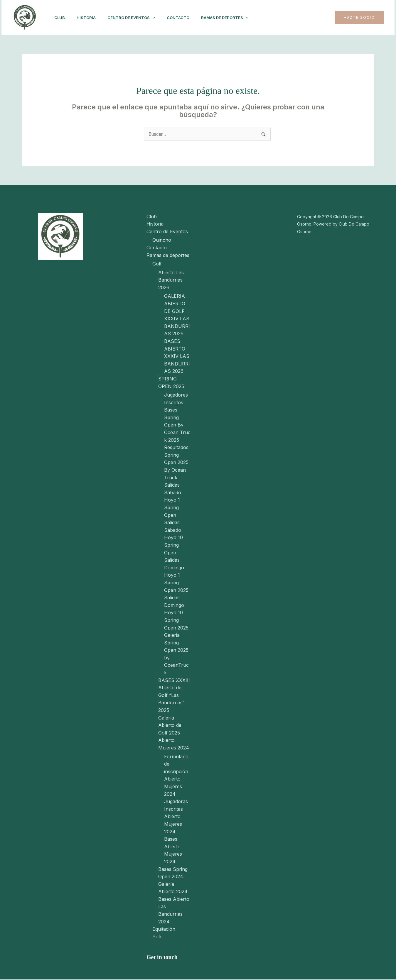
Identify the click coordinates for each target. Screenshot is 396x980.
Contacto (186, 18)
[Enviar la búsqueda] (264, 135)
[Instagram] (295, 18)
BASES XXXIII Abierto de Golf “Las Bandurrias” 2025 (174, 695)
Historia (90, 18)
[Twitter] (321, 18)
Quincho (162, 241)
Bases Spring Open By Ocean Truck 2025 (177, 425)
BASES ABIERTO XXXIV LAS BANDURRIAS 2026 (177, 356)
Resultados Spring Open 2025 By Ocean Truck (176, 463)
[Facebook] (308, 18)
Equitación (164, 930)
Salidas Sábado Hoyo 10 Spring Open (173, 538)
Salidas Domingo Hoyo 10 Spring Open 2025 (176, 613)
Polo (157, 937)
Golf (157, 264)
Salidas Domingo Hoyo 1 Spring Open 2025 (176, 576)
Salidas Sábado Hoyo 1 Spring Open (173, 500)
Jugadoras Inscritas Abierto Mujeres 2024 (176, 817)
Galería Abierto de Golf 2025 (170, 726)
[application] (158, 18)
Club (61, 18)
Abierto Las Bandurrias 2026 (171, 280)
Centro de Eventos (137, 18)
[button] (359, 18)
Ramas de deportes (235, 18)
